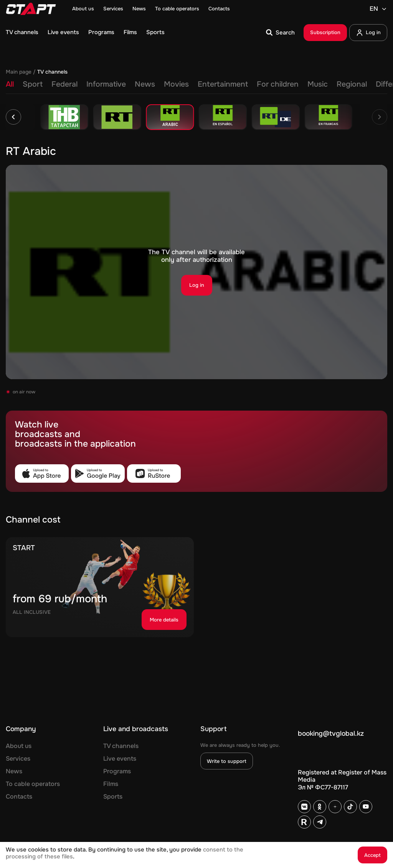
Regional (352, 84)
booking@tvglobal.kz (331, 734)
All (10, 84)
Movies (176, 84)
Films (130, 33)
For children (278, 84)
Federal (64, 84)
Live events (63, 33)
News (139, 9)
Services (113, 9)
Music (318, 84)
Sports (155, 33)
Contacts (219, 9)
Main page (19, 72)
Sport (33, 84)
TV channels (22, 33)
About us (83, 9)
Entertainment (223, 84)
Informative (106, 84)
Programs (101, 33)
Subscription (325, 32)
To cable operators (177, 9)
